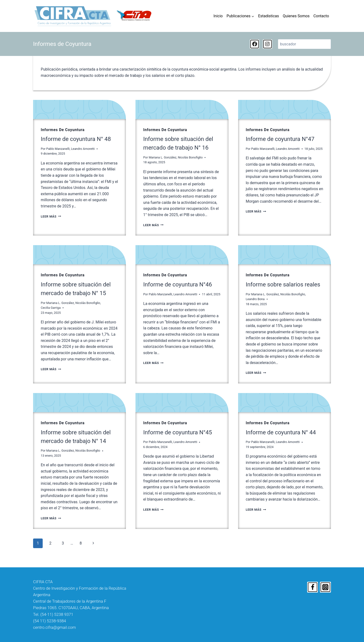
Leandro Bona (255, 299)
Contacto (321, 16)
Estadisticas (268, 16)
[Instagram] (325, 587)
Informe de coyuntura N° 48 (76, 139)
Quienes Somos (296, 16)
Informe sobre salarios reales (283, 285)
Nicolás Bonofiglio (190, 157)
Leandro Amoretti (83, 149)
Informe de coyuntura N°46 (178, 285)
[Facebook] (313, 587)
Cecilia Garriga (51, 308)
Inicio (218, 16)
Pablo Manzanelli (58, 149)
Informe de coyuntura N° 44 (281, 432)
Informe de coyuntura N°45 (178, 432)
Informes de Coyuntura (63, 130)
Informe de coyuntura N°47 (280, 139)
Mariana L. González (163, 157)
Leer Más (51, 216)
